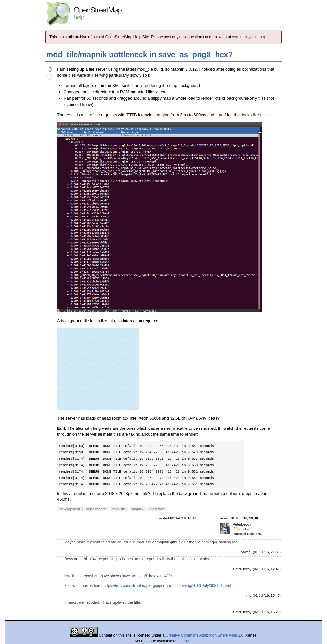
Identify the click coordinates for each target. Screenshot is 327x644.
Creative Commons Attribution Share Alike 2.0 (205, 635)
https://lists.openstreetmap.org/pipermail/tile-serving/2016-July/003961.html (167, 586)
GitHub (185, 641)
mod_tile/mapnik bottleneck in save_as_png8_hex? (140, 54)
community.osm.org (249, 37)
